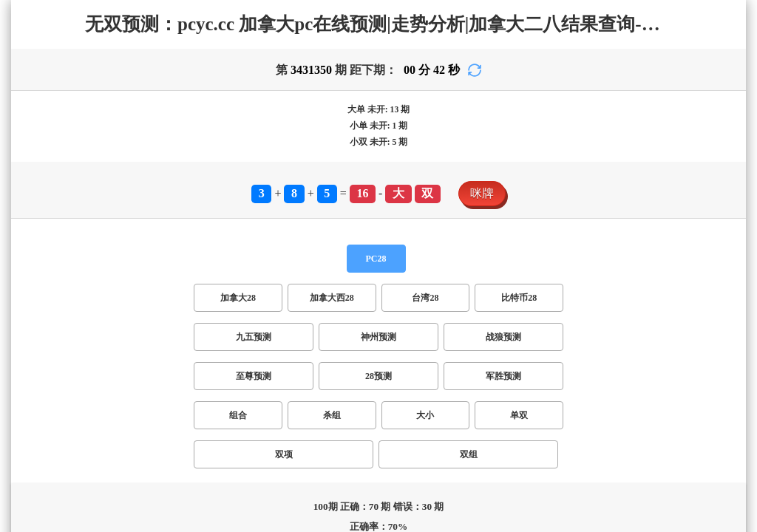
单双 (98, 295)
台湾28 (136, 264)
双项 (124, 295)
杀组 (44, 295)
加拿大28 (30, 264)
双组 (151, 295)
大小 (71, 295)
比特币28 (180, 264)
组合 (18, 295)
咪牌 (18, 235)
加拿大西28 (86, 264)
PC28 (19, 250)
